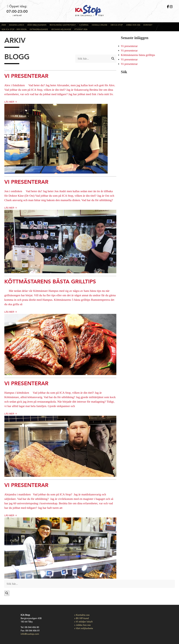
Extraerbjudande (39, 29)
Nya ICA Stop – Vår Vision (14, 29)
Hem (4, 25)
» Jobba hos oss (82, 625)
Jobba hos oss (133, 25)
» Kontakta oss (82, 615)
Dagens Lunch (17, 25)
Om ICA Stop (117, 25)
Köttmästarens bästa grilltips (138, 55)
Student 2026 (81, 29)
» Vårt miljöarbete (84, 628)
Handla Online (100, 25)
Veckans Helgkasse (61, 29)
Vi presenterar (129, 46)
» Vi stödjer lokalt (83, 622)
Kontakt (148, 25)
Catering (84, 25)
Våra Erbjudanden (37, 25)
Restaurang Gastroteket (63, 25)
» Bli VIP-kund (81, 618)
